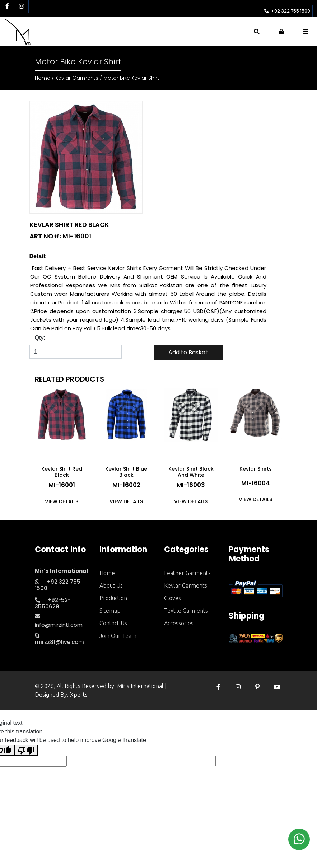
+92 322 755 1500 (287, 11)
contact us (113, 623)
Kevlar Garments (77, 78)
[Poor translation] (26, 750)
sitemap (110, 611)
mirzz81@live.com (59, 639)
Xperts (79, 695)
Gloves (173, 598)
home (107, 573)
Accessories (179, 623)
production (113, 598)
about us (111, 585)
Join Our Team (118, 636)
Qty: (40, 338)
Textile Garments (186, 611)
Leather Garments (187, 573)
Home (43, 78)
